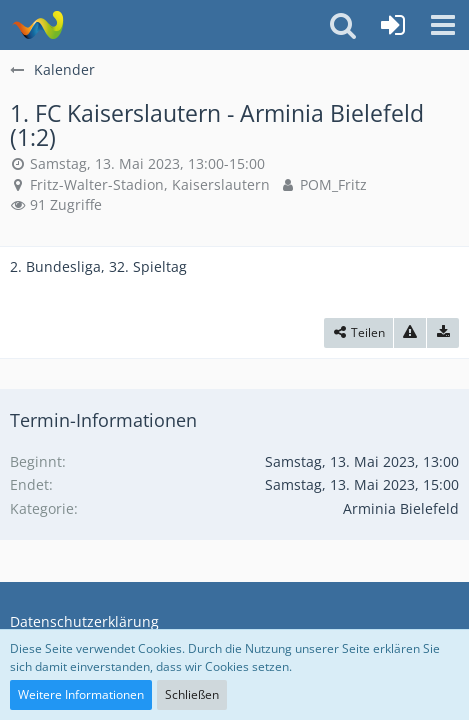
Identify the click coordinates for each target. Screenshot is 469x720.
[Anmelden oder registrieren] (393, 25)
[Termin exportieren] (443, 333)
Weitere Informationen (81, 694)
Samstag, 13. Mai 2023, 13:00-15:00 (147, 163)
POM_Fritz (333, 184)
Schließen (192, 694)
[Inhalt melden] (410, 333)
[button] (443, 25)
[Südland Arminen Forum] (37, 25)
